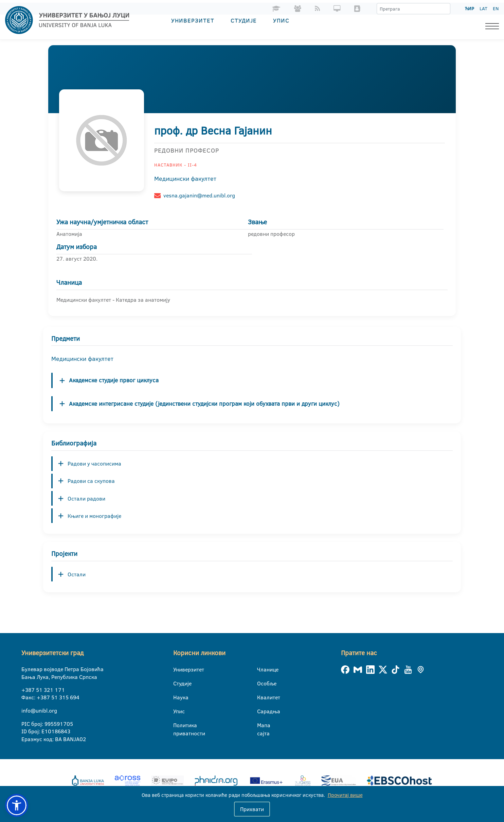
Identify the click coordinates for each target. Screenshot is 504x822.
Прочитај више (345, 795)
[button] (17, 805)
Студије (244, 20)
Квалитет (261, 697)
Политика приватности (177, 725)
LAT (483, 8)
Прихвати (252, 809)
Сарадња (261, 711)
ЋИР (470, 8)
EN (496, 8)
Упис (281, 20)
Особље (261, 683)
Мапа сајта (261, 725)
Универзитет (193, 20)
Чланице (261, 669)
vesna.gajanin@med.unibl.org (199, 195)
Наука (177, 697)
